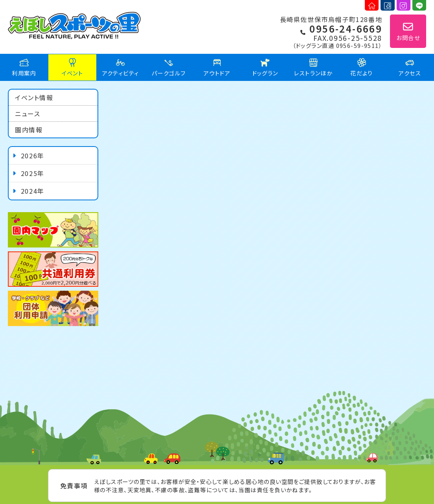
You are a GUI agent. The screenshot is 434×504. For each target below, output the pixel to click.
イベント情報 (34, 97)
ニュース (28, 114)
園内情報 (29, 130)
